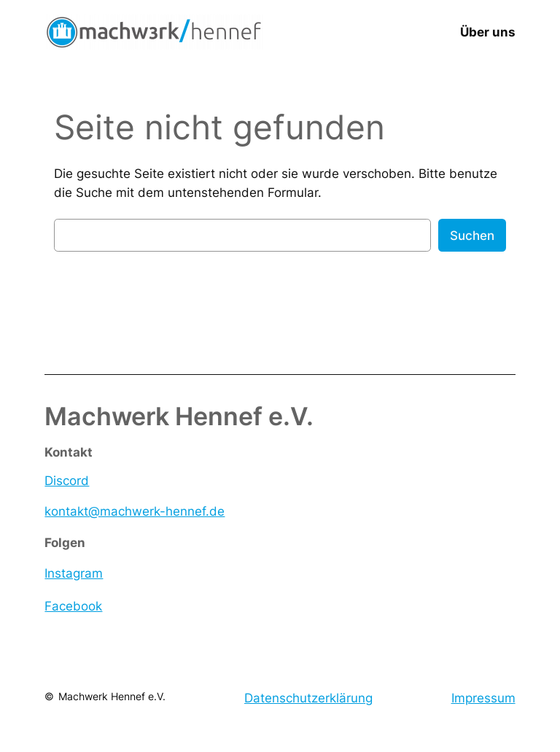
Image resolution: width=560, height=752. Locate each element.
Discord (67, 481)
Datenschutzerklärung (308, 698)
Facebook (73, 606)
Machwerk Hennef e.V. (112, 696)
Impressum (483, 698)
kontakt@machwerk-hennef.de (135, 511)
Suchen (472, 236)
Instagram (74, 573)
